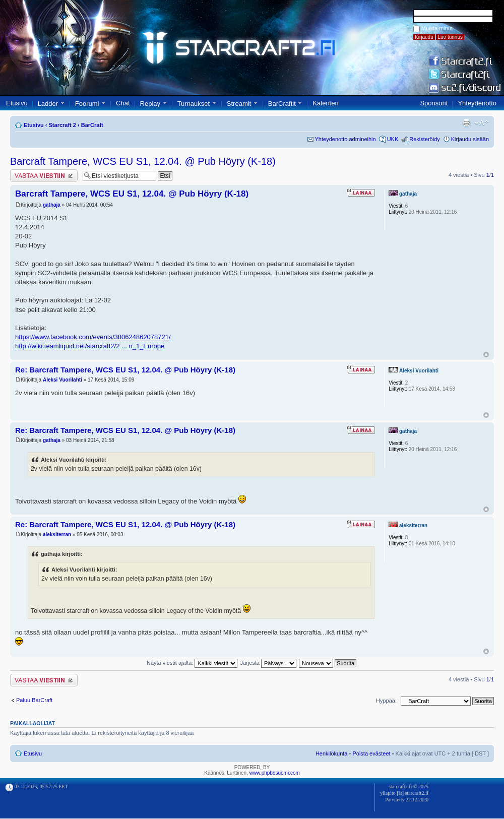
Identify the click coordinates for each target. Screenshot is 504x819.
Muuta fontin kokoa (482, 123)
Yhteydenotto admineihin (345, 139)
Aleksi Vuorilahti (62, 380)
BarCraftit (282, 104)
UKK (393, 139)
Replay (150, 104)
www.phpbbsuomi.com (275, 773)
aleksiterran (57, 534)
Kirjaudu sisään (470, 139)
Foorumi (87, 104)
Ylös (486, 355)
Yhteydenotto (477, 103)
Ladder (48, 104)
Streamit (239, 104)
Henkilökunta (332, 753)
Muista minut (437, 28)
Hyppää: (386, 701)
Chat (123, 103)
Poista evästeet (371, 753)
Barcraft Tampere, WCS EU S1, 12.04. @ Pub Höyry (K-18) (143, 161)
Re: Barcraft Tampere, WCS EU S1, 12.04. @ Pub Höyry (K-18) (125, 370)
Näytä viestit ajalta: (192, 663)
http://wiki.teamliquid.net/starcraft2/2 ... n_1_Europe (90, 346)
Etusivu (17, 103)
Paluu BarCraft (34, 700)
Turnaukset (194, 104)
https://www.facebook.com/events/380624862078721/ (93, 337)
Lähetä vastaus (44, 176)
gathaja (52, 205)
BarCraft (92, 125)
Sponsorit (434, 103)
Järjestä (268, 663)
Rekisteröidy (425, 139)
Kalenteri (325, 103)
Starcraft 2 (62, 125)
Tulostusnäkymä (466, 123)
